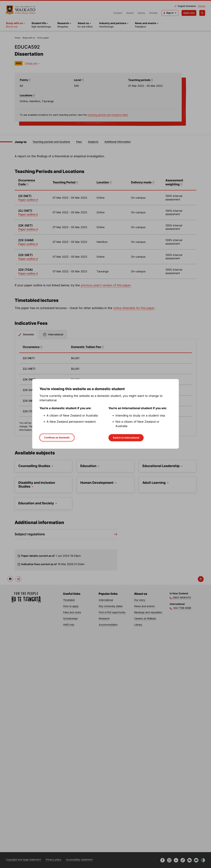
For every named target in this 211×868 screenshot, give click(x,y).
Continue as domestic (57, 438)
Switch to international (126, 438)
